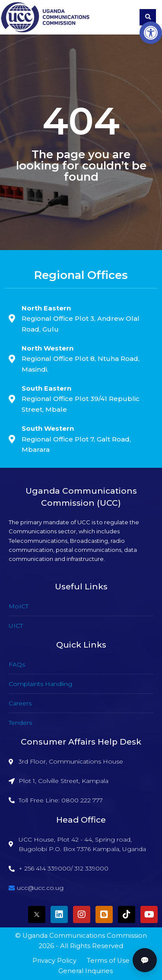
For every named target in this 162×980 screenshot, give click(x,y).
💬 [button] (145, 960)
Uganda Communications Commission (85, 936)
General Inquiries (86, 971)
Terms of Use (108, 961)
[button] (151, 33)
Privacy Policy (54, 961)
